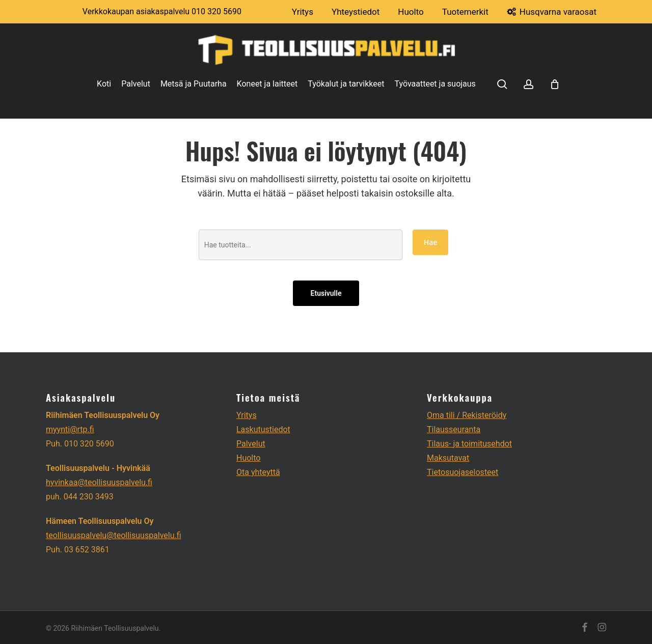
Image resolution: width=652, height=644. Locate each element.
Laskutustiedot (263, 429)
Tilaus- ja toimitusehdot (469, 444)
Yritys (247, 415)
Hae (431, 242)
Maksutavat (448, 458)
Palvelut (251, 444)
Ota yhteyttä (258, 472)
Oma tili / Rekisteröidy (467, 415)
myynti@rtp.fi (70, 429)
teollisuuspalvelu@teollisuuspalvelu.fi (114, 535)
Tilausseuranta (454, 429)
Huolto (248, 458)
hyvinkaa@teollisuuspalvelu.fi (99, 482)
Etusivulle (326, 293)
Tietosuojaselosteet (463, 472)
